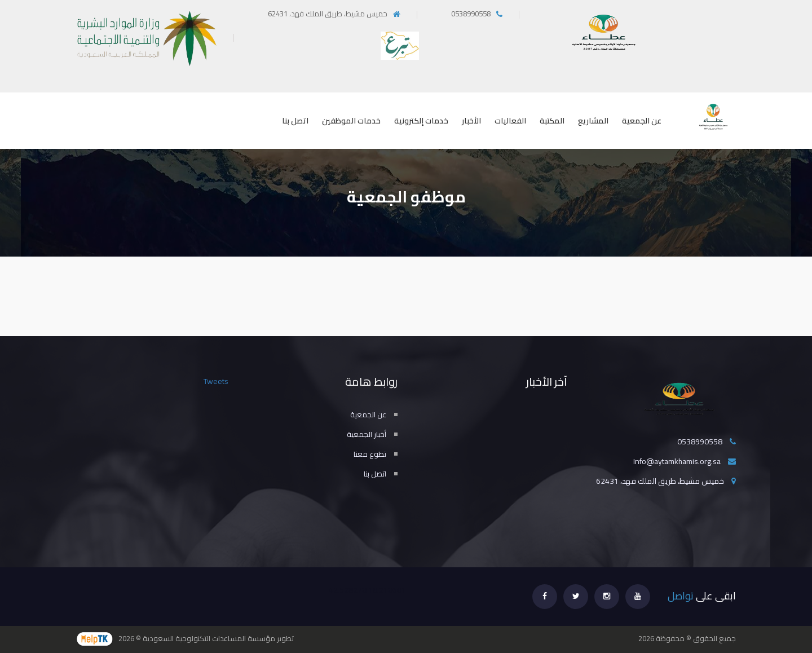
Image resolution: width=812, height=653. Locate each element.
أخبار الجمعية (367, 434)
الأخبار (471, 121)
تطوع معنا (370, 454)
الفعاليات (510, 121)
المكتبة (552, 121)
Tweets (216, 381)
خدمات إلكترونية (421, 121)
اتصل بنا (295, 121)
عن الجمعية (642, 121)
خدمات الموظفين (351, 121)
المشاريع (593, 121)
